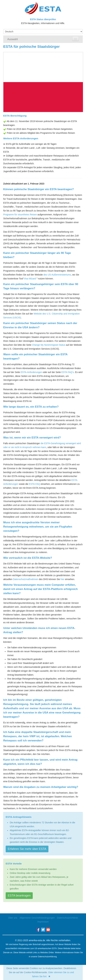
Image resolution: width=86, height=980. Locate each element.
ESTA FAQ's (68, 372)
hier (62, 579)
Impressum (43, 922)
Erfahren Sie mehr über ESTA (27, 849)
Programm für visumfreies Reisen (20, 215)
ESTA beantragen (19, 895)
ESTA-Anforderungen (31, 372)
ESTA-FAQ (34, 484)
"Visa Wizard (30, 279)
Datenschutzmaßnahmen (26, 579)
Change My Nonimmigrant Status (49, 345)
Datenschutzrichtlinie (67, 918)
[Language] (43, 32)
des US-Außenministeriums (57, 275)
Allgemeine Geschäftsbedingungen (37, 918)
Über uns (13, 918)
